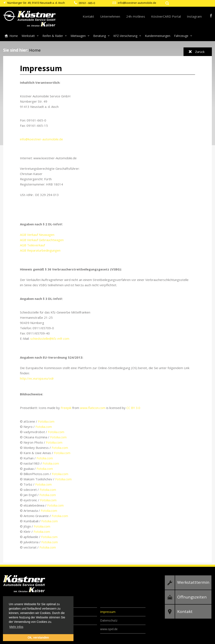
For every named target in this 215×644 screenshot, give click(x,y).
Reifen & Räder (53, 36)
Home (14, 36)
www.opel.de (109, 629)
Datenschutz (109, 620)
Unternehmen (110, 16)
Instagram (194, 16)
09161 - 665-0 (87, 3)
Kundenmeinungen (158, 36)
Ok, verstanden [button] (38, 637)
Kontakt (88, 16)
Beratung (100, 36)
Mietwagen (78, 36)
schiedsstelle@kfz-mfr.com (50, 338)
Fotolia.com (46, 421)
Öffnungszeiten (192, 597)
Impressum (108, 612)
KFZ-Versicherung (125, 36)
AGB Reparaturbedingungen (40, 250)
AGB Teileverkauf (32, 245)
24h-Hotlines (136, 16)
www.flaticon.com (93, 408)
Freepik (66, 408)
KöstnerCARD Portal (166, 16)
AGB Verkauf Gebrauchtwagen (42, 240)
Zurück (200, 52)
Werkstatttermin (193, 582)
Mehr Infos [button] (16, 627)
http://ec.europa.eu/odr (37, 378)
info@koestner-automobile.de (137, 3)
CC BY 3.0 (133, 408)
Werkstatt (28, 36)
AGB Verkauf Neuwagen (37, 235)
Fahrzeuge (181, 36)
